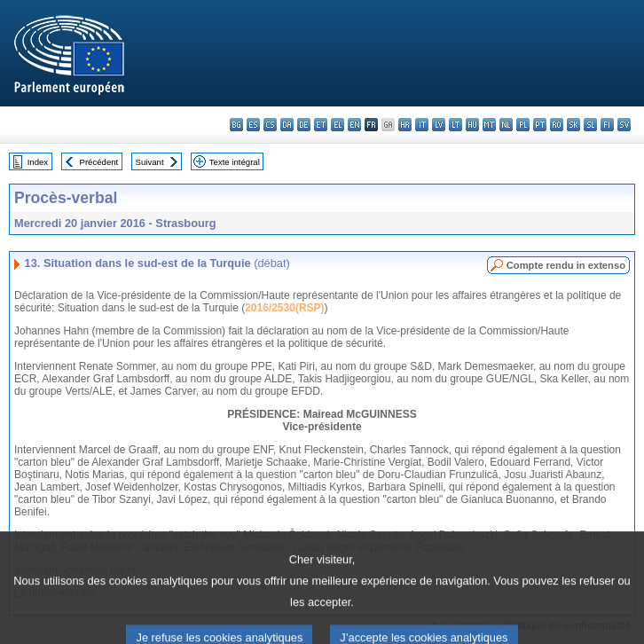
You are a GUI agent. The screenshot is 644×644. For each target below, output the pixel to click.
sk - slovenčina (573, 125)
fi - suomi (607, 125)
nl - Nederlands (506, 125)
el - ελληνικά (338, 125)
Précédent (99, 162)
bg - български (236, 125)
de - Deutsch (304, 125)
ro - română (557, 125)
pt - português (540, 125)
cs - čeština (270, 125)
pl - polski (523, 125)
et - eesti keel (321, 125)
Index (38, 162)
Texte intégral (235, 162)
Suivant (150, 162)
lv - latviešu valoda (439, 125)
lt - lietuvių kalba (456, 125)
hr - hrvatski (405, 125)
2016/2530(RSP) (284, 308)
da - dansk (287, 125)
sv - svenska (624, 125)
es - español (253, 125)
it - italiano (422, 125)
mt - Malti (489, 125)
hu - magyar (472, 125)
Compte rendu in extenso (566, 265)
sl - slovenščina (590, 125)
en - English (354, 125)
